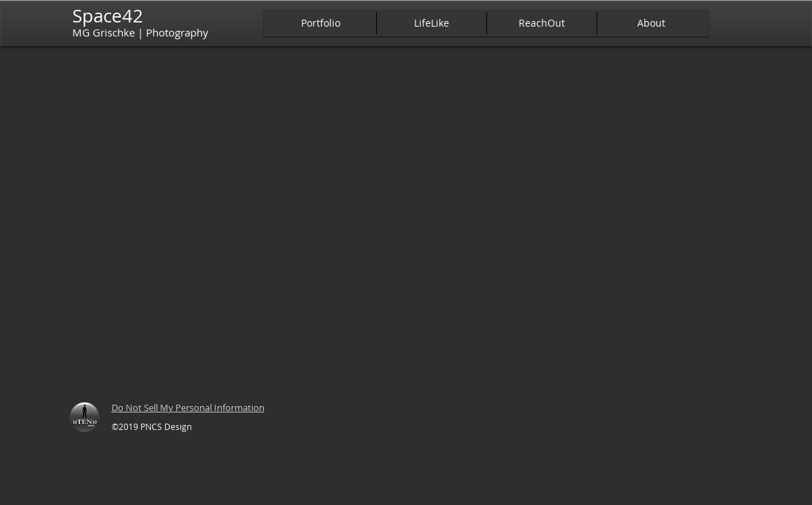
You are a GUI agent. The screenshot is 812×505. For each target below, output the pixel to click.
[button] (321, 23)
